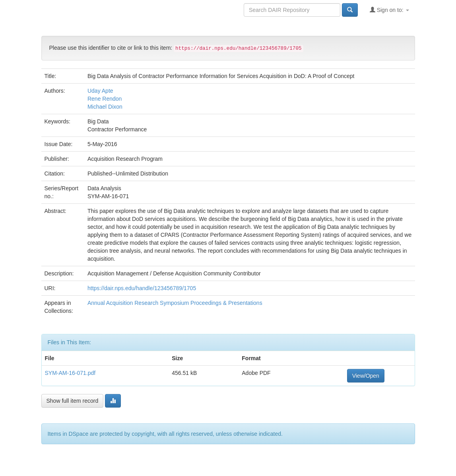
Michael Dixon (105, 107)
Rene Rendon (105, 99)
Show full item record (73, 401)
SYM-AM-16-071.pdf (70, 373)
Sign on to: (389, 10)
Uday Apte (100, 91)
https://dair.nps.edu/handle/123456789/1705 (142, 288)
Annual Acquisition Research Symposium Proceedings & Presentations (175, 303)
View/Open (366, 376)
